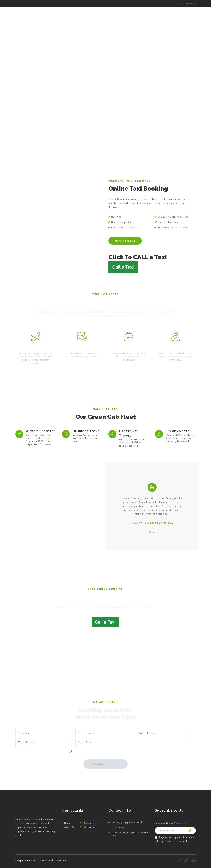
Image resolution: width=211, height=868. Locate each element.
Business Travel (82, 348)
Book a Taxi (90, 823)
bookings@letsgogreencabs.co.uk (127, 822)
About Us (69, 827)
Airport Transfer (36, 348)
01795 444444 (190, 4)
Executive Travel (129, 348)
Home (67, 823)
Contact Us (90, 827)
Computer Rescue (25, 860)
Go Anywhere (175, 348)
